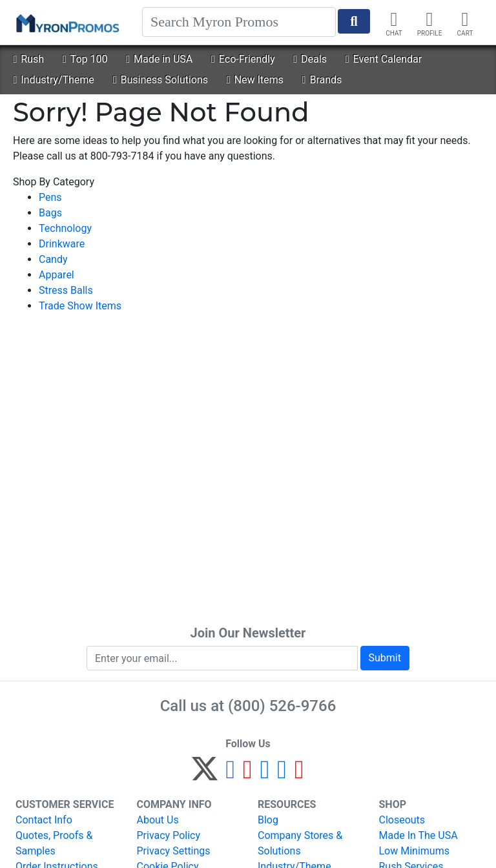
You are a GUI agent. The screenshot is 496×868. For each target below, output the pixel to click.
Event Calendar (384, 59)
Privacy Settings (174, 851)
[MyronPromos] (67, 23)
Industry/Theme (53, 80)
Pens (50, 197)
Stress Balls (66, 290)
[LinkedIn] (282, 775)
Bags (50, 213)
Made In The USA (418, 835)
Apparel (57, 275)
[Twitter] (205, 775)
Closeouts (402, 820)
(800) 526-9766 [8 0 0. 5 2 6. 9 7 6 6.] (282, 706)
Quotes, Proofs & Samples (54, 843)
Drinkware (62, 244)
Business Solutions (160, 80)
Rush (28, 59)
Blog (268, 820)
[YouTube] (299, 775)
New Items (255, 80)
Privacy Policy (169, 835)
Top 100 (85, 59)
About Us (158, 820)
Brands (322, 80)
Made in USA (159, 59)
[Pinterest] (248, 775)
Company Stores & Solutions (300, 843)
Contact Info (44, 820)
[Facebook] (230, 775)
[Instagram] (265, 775)
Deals (310, 59)
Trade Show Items (80, 306)
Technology (65, 228)
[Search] (239, 22)
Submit (385, 658)
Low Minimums (414, 851)
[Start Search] (354, 21)
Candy (53, 259)
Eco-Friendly (243, 59)
